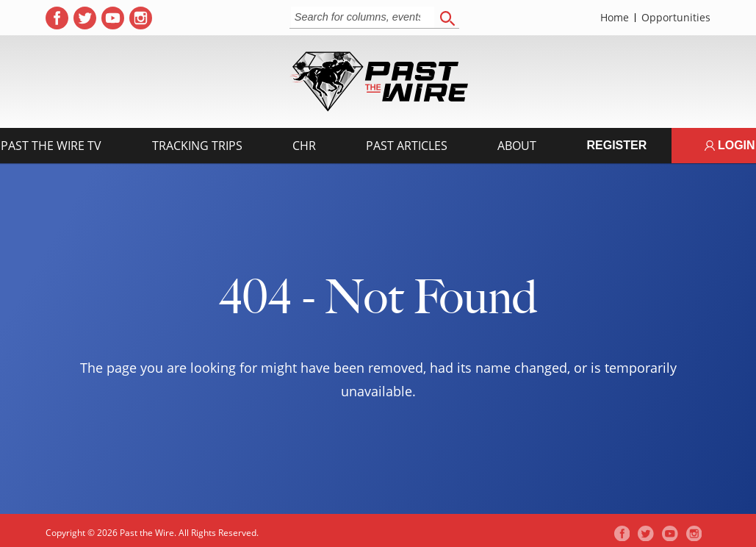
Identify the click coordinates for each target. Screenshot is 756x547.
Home (615, 18)
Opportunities (676, 18)
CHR (304, 146)
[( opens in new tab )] (57, 18)
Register (616, 145)
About (517, 146)
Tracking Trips (197, 146)
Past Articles (407, 146)
